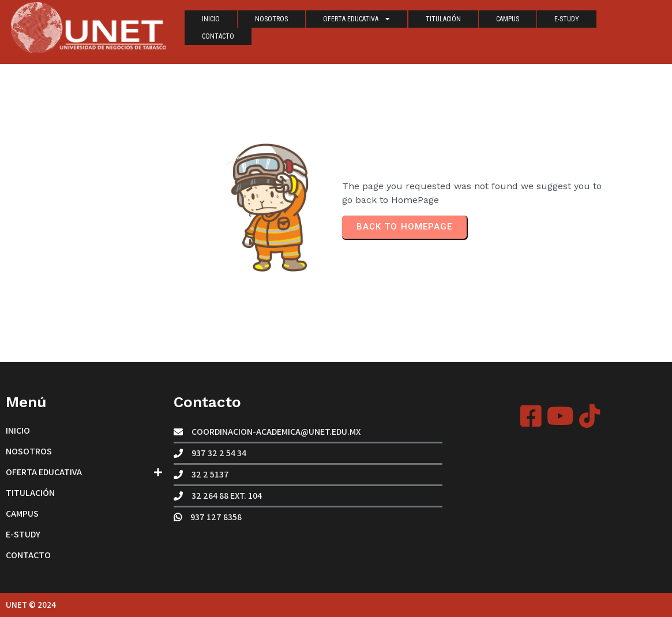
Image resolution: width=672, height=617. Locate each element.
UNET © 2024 (31, 605)
